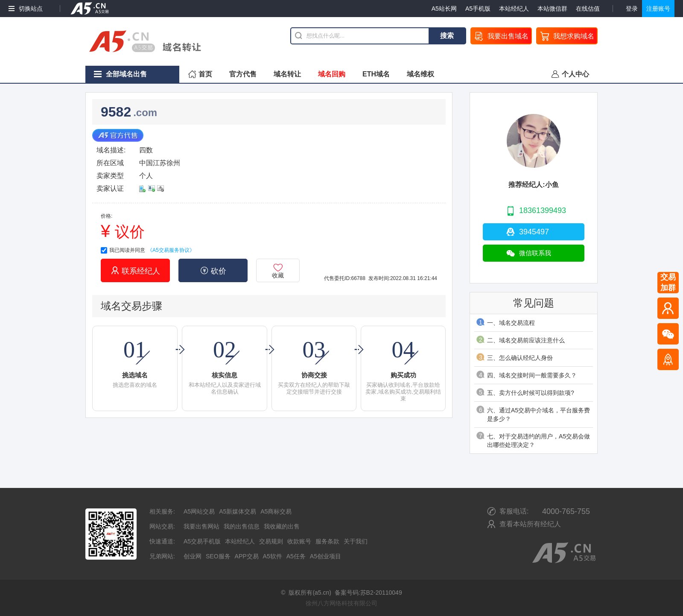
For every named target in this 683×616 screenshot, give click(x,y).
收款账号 (299, 541)
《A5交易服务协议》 (171, 250)
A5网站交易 (199, 511)
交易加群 (668, 282)
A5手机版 (478, 9)
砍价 (213, 271)
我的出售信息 (242, 526)
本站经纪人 (514, 9)
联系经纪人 (136, 271)
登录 (632, 9)
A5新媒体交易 (238, 511)
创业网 (193, 556)
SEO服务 (218, 556)
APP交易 (247, 556)
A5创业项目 (325, 556)
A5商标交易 (276, 511)
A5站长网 (444, 9)
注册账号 (658, 9)
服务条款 (327, 541)
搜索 (447, 36)
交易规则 (271, 541)
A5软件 (273, 556)
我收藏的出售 (282, 526)
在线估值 (588, 9)
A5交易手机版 (202, 541)
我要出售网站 (201, 526)
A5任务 (296, 556)
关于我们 (356, 541)
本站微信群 (552, 9)
